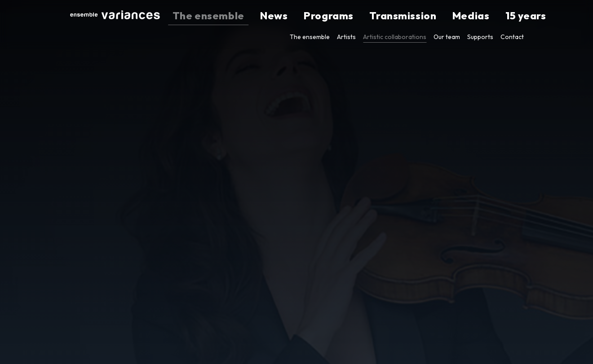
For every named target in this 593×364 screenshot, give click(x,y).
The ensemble (299, 16)
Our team (447, 37)
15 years (511, 16)
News (343, 16)
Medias (475, 16)
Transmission (430, 16)
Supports (480, 37)
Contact (512, 37)
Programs (380, 16)
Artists (346, 37)
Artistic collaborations (395, 37)
